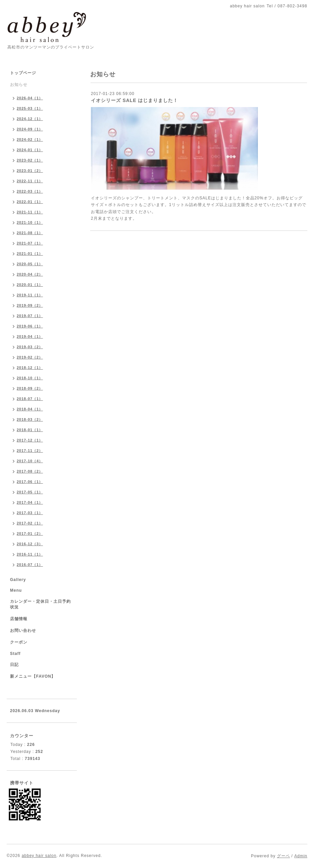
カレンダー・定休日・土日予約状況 (40, 604)
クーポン (19, 642)
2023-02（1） (30, 160)
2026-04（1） (30, 98)
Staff (15, 654)
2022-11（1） (30, 181)
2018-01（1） (30, 430)
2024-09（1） (30, 129)
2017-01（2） (30, 534)
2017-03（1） (30, 513)
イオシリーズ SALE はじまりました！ (134, 100)
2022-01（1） (30, 202)
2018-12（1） (30, 368)
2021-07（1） (30, 243)
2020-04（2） (30, 274)
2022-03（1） (30, 191)
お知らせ (19, 85)
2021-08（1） (30, 233)
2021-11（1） (30, 212)
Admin (301, 856)
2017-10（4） (30, 461)
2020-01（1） (30, 285)
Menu (16, 590)
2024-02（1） (30, 139)
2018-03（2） (30, 419)
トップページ (23, 73)
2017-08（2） (30, 471)
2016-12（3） (30, 544)
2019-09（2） (30, 305)
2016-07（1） (30, 565)
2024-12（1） (30, 119)
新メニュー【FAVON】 (33, 676)
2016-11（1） (30, 554)
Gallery (18, 580)
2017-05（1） (30, 492)
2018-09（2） (30, 388)
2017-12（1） (30, 440)
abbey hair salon (39, 856)
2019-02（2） (30, 357)
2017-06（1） (30, 482)
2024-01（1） (30, 150)
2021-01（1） (30, 254)
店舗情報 (19, 619)
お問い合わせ (23, 631)
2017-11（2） (30, 451)
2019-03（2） (30, 347)
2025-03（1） (30, 108)
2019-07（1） (30, 316)
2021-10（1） (30, 222)
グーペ (283, 856)
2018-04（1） (30, 409)
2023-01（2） (30, 171)
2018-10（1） (30, 378)
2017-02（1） (30, 523)
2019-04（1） (30, 336)
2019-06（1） (30, 326)
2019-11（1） (30, 295)
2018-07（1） (30, 399)
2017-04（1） (30, 502)
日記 (14, 665)
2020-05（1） (30, 264)
